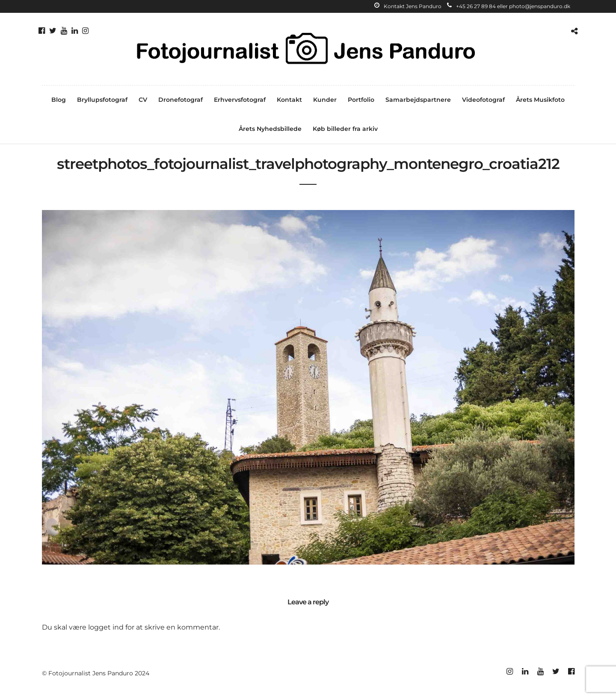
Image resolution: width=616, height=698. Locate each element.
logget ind (106, 627)
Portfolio (361, 100)
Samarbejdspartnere (418, 100)
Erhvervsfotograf (240, 100)
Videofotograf (483, 100)
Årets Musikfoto (540, 100)
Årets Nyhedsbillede (270, 129)
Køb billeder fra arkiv (345, 129)
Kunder (325, 100)
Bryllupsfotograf (102, 100)
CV (143, 100)
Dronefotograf (181, 100)
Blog (59, 100)
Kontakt (289, 100)
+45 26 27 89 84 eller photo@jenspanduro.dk (509, 6)
